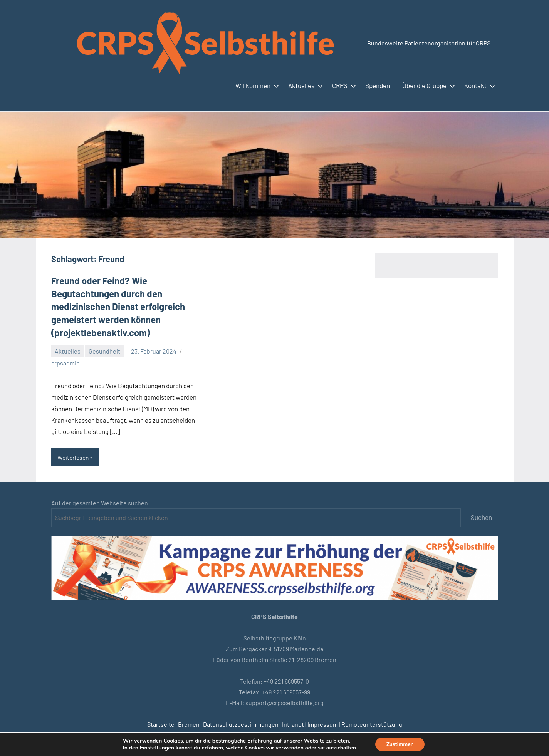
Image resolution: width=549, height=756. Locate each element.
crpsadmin (65, 363)
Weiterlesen (74, 457)
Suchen (481, 518)
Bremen (189, 724)
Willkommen (256, 85)
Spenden (378, 85)
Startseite (161, 724)
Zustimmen (400, 744)
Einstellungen (156, 748)
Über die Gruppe (427, 85)
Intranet (293, 724)
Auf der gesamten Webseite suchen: (101, 503)
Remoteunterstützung (372, 724)
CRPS (342, 85)
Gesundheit (104, 351)
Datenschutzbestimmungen (241, 724)
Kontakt (478, 85)
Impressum (323, 724)
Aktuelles (304, 85)
